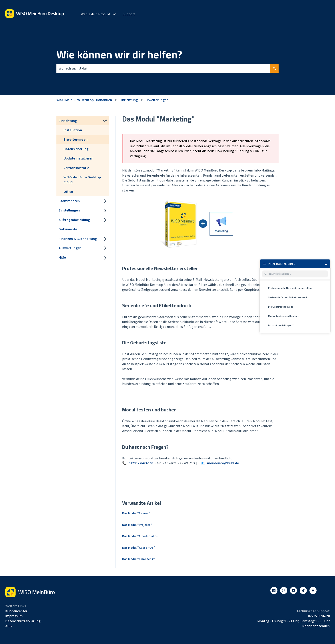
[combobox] (163, 68)
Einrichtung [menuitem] (68, 121)
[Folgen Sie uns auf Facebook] (313, 590)
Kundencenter (16, 611)
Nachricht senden (316, 626)
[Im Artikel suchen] (297, 274)
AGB (8, 626)
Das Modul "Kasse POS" (139, 548)
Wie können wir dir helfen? (119, 55)
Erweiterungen (157, 100)
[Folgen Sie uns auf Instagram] (284, 590)
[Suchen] (274, 68)
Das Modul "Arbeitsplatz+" (141, 536)
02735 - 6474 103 (141, 463)
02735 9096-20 (319, 616)
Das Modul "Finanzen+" (139, 559)
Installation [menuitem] (73, 130)
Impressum (14, 616)
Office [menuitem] (68, 191)
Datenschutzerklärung (23, 621)
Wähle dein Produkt (96, 14)
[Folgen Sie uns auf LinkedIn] (274, 590)
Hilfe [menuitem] (62, 257)
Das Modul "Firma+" (136, 513)
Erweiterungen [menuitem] (76, 139)
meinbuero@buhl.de (223, 463)
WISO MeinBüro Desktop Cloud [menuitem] (82, 179)
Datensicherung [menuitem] (76, 149)
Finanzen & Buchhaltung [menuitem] (78, 239)
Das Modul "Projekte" (137, 525)
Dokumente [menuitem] (68, 229)
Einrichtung (129, 100)
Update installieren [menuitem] (78, 158)
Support (129, 14)
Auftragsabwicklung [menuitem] (74, 220)
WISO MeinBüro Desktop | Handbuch (84, 100)
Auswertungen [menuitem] (70, 248)
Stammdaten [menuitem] (69, 201)
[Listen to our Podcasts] (303, 590)
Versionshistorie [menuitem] (76, 168)
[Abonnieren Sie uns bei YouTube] (293, 590)
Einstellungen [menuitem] (69, 210)
